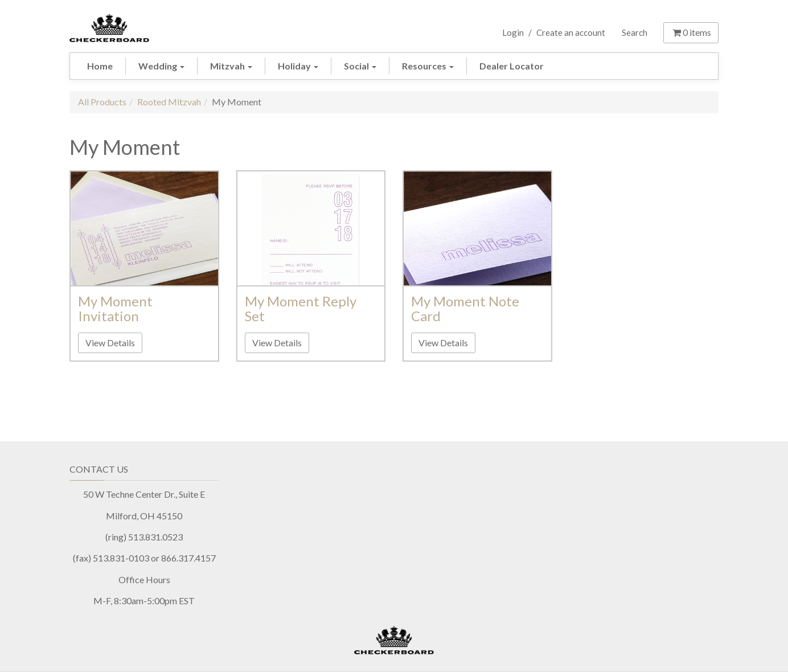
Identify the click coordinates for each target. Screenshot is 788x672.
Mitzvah (231, 66)
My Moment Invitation (115, 308)
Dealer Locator (512, 66)
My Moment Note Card (465, 308)
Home (100, 66)
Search (635, 32)
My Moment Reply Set (301, 308)
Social (360, 66)
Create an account (571, 32)
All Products (102, 102)
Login (513, 32)
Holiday (298, 66)
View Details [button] (110, 343)
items (691, 32)
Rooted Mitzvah (169, 102)
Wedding (161, 66)
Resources (428, 66)
